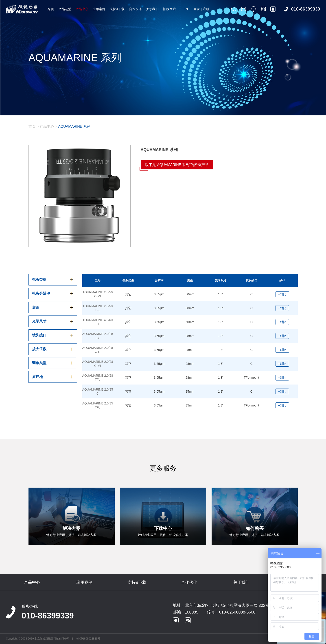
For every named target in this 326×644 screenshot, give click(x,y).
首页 (32, 126)
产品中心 (82, 9)
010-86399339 (48, 616)
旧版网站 (169, 9)
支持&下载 (117, 9)
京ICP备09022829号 (88, 639)
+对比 (282, 294)
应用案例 (99, 9)
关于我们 (152, 9)
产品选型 (65, 9)
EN (186, 9)
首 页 (51, 9)
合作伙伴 (135, 9)
